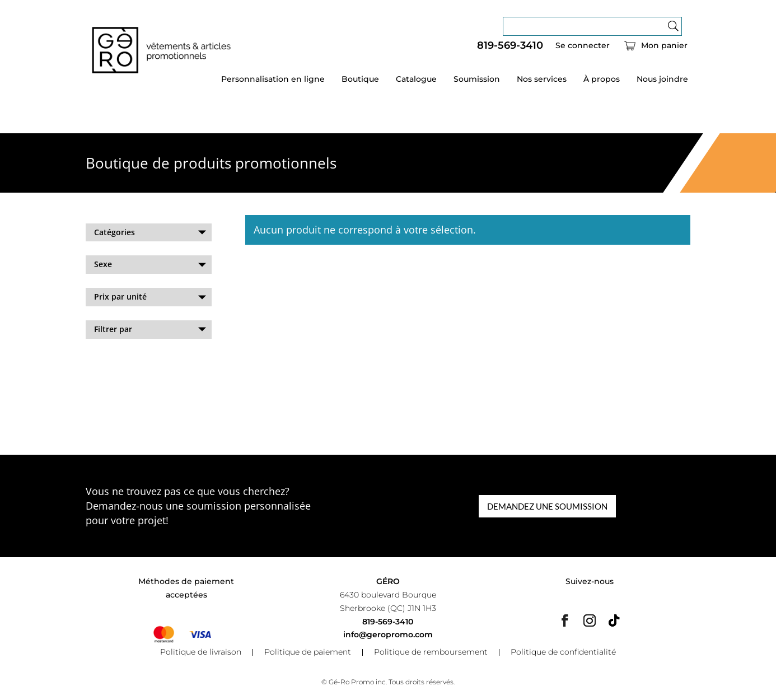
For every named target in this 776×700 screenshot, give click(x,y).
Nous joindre (662, 80)
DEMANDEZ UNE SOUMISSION (547, 506)
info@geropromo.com (388, 634)
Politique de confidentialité (563, 652)
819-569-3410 (510, 46)
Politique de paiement (308, 652)
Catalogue (416, 80)
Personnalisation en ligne (273, 80)
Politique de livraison (201, 652)
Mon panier (664, 46)
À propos (602, 80)
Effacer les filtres (118, 359)
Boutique (360, 80)
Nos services (542, 80)
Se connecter (583, 46)
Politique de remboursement (431, 652)
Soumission (477, 80)
